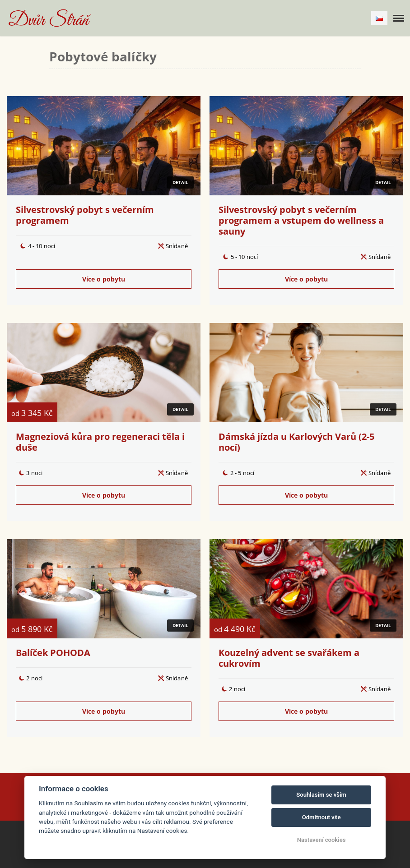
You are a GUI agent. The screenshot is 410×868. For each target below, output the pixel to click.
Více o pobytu (104, 279)
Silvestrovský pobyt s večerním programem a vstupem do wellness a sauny (301, 220)
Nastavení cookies (321, 840)
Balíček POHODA (53, 653)
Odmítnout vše (321, 817)
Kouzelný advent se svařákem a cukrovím (289, 658)
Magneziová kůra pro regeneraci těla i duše (100, 442)
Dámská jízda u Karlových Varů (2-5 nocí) (296, 442)
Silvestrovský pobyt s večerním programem (85, 215)
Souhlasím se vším (321, 795)
